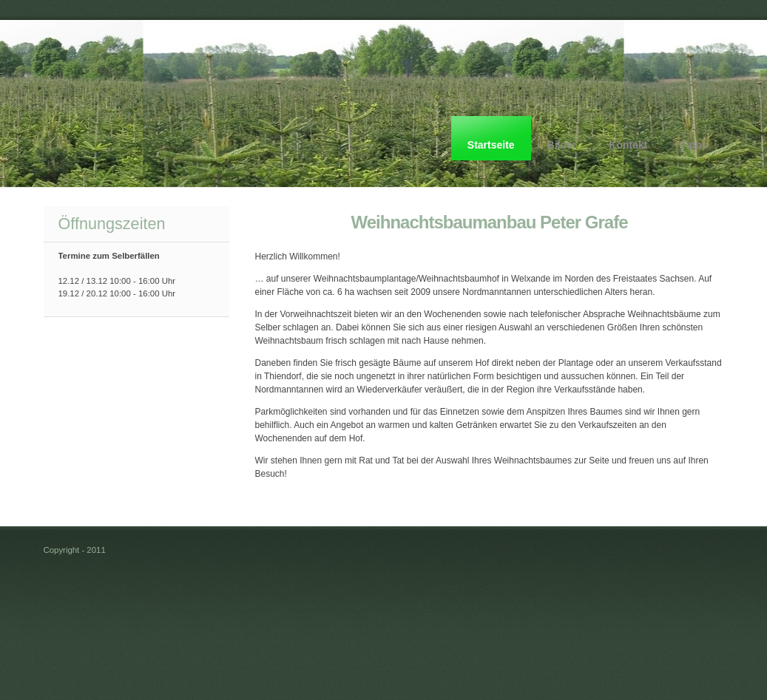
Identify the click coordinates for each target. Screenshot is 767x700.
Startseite (491, 145)
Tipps (693, 145)
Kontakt (628, 145)
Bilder (562, 145)
